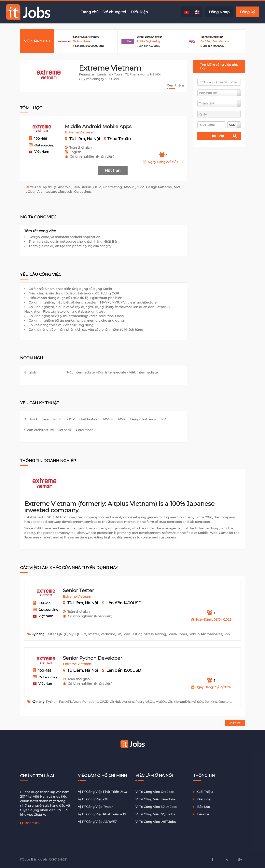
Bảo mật (202, 807)
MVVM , (130, 187)
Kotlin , (88, 187)
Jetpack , (67, 192)
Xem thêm (175, 85)
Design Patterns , (160, 187)
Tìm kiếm (217, 136)
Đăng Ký (247, 12)
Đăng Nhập (219, 12)
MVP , (141, 187)
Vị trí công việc (93, 799)
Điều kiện (139, 12)
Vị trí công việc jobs (155, 792)
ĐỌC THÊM (32, 823)
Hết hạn (113, 170)
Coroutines (83, 192)
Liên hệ (201, 814)
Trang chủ (90, 12)
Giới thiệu (203, 792)
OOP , (98, 187)
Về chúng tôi (115, 12)
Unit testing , (113, 187)
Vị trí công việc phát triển (102, 792)
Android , (65, 187)
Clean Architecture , (43, 192)
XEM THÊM (235, 723)
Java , (77, 187)
